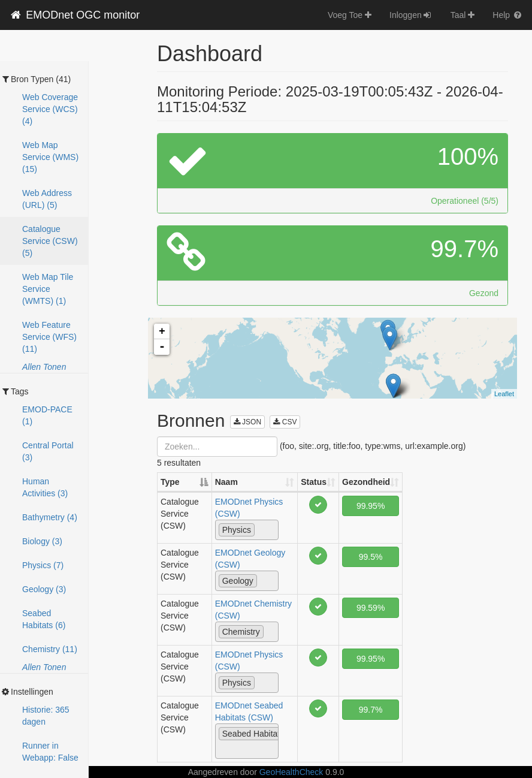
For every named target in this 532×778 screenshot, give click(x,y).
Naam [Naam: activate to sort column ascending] (226, 482)
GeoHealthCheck (291, 772)
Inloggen (411, 15)
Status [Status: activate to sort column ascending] (314, 482)
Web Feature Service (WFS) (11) (49, 337)
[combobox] (247, 530)
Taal (463, 15)
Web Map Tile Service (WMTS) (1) (48, 289)
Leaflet (504, 394)
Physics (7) (43, 565)
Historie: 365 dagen (46, 716)
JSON (247, 422)
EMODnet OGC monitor (74, 15)
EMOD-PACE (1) (47, 415)
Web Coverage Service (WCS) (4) (50, 109)
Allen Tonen (44, 367)
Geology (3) (44, 589)
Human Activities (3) (45, 487)
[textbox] (261, 529)
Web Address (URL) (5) (47, 199)
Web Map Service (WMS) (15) (50, 157)
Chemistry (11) (50, 649)
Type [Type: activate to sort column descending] (170, 482)
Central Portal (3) (48, 451)
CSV (285, 422)
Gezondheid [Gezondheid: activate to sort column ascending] (366, 482)
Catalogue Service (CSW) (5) (50, 241)
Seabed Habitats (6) (44, 619)
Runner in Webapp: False (50, 752)
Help (508, 15)
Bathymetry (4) (50, 517)
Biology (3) (42, 541)
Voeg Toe (350, 15)
